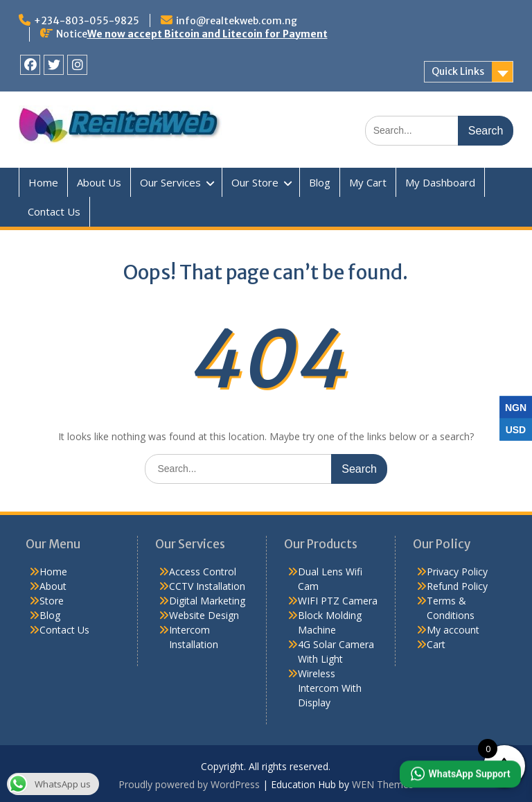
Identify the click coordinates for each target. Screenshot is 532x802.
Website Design (204, 615)
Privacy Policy (457, 572)
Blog (320, 182)
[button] (460, 774)
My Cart (368, 182)
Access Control (203, 572)
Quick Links (458, 71)
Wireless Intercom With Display (330, 688)
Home (43, 182)
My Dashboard (440, 182)
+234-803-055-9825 (87, 21)
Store (52, 601)
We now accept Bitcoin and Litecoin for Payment (207, 34)
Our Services (170, 182)
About (53, 586)
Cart (436, 644)
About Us (99, 182)
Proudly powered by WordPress (189, 784)
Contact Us (54, 211)
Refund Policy (457, 586)
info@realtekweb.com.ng (237, 21)
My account (453, 630)
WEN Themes (383, 784)
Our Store (255, 182)
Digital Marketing (207, 601)
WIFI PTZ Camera (338, 601)
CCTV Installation (207, 586)
